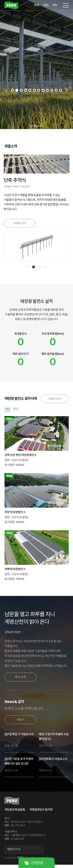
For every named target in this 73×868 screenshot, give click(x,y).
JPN (55, 5)
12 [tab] (61, 90)
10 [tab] (52, 90)
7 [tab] (39, 90)
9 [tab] (47, 90)
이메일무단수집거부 (41, 813)
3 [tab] (21, 90)
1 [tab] (12, 90)
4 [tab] (26, 90)
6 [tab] (34, 90)
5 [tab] (30, 90)
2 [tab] (17, 90)
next (67, 90)
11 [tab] (56, 90)
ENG (46, 5)
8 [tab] (43, 90)
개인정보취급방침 (15, 813)
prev (6, 90)
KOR (37, 5)
